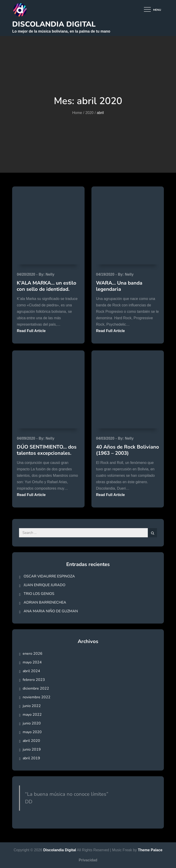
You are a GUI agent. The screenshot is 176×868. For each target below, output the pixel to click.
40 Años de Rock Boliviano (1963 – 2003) (128, 450)
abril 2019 (31, 758)
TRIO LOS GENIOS (39, 594)
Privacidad (88, 860)
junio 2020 (32, 723)
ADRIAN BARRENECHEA (45, 602)
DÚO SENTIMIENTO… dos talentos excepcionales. (47, 450)
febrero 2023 (34, 680)
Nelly (50, 274)
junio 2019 (32, 749)
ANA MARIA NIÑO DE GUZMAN (51, 611)
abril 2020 (31, 741)
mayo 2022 (32, 715)
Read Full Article (31, 331)
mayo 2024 (32, 662)
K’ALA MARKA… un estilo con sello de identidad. (47, 286)
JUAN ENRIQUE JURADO (44, 585)
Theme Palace (150, 850)
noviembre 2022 (37, 697)
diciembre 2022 (36, 688)
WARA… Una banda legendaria (119, 286)
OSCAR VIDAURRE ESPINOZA (49, 576)
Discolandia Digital (54, 24)
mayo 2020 (32, 732)
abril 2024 (31, 671)
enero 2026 (33, 654)
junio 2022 (32, 706)
